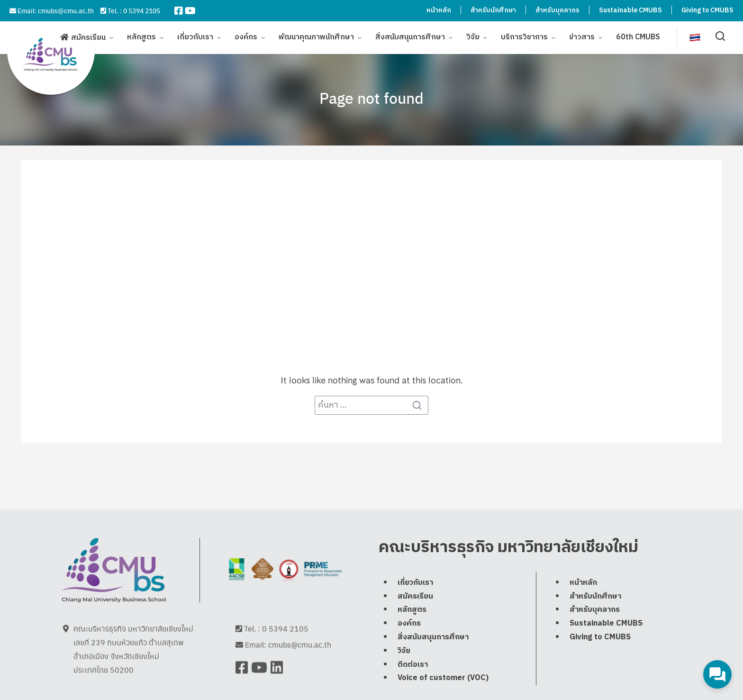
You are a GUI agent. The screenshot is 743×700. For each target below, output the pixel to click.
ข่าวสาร (582, 39)
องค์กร (246, 39)
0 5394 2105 (142, 10)
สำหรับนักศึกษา (493, 10)
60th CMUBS (638, 39)
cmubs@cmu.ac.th (66, 10)
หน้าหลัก (439, 10)
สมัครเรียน (88, 40)
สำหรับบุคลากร (557, 10)
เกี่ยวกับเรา (195, 39)
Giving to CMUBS (707, 10)
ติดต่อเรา (413, 688)
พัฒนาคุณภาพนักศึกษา (316, 39)
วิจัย (473, 39)
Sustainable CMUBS (630, 10)
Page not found (371, 98)
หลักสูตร (141, 39)
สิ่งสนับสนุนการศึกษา (410, 39)
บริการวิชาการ (524, 39)
